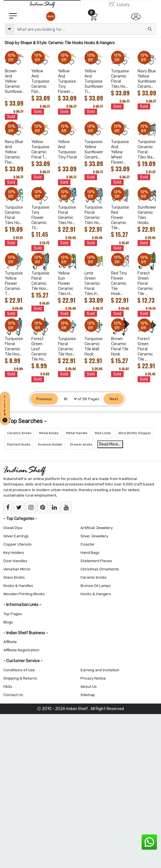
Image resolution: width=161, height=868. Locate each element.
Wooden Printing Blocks (24, 594)
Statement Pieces (96, 561)
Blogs (8, 622)
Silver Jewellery (94, 536)
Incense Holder (50, 444)
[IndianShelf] (42, 4)
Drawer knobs (81, 444)
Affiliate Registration (21, 650)
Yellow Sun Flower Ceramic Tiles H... (66, 283)
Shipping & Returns (20, 678)
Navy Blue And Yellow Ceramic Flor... (14, 152)
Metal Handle (77, 433)
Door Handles (15, 561)
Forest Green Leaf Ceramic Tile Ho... (39, 349)
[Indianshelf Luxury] (119, 4)
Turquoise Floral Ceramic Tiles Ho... (67, 215)
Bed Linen (103, 433)
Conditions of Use (19, 670)
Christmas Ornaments (100, 569)
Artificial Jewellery (97, 528)
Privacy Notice (93, 678)
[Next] (114, 399)
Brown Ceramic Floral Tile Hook (120, 346)
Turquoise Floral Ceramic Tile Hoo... (40, 281)
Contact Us (13, 695)
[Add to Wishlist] (19, 62)
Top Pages (13, 614)
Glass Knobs (14, 577)
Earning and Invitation (100, 670)
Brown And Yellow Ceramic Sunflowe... (14, 84)
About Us (89, 687)
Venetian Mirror (17, 569)
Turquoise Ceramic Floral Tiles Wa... (147, 150)
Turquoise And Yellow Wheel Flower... (120, 152)
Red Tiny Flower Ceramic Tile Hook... (119, 283)
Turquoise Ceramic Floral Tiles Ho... (120, 79)
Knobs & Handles (18, 586)
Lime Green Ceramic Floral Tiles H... (92, 283)
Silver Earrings (16, 536)
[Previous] (44, 399)
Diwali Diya (13, 528)
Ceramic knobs (94, 577)
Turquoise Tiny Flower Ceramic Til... (40, 218)
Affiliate (10, 642)
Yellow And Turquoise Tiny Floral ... (67, 152)
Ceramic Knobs (19, 433)
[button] (6, 408)
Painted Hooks (19, 444)
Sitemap (88, 695)
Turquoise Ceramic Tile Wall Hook (93, 346)
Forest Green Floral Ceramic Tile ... (145, 283)
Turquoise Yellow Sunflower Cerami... (94, 150)
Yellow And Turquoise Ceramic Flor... (40, 81)
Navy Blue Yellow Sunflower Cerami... (147, 79)
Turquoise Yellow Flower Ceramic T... (14, 283)
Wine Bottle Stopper (135, 433)
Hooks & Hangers (96, 594)
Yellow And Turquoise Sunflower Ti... (94, 81)
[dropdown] (9, 29)
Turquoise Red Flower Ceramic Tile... (120, 218)
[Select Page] (68, 399)
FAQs (8, 687)
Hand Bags (90, 553)
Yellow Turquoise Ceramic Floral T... (40, 150)
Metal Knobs (49, 433)
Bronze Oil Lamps (96, 586)
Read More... (110, 444)
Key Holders (14, 553)
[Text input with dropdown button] (85, 29)
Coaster (88, 544)
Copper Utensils (18, 544)
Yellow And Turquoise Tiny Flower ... (67, 81)
